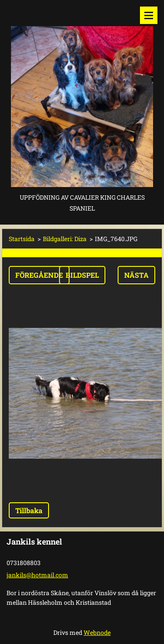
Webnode (97, 632)
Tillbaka (29, 510)
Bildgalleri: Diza (65, 239)
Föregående (39, 275)
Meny (149, 15)
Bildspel (82, 275)
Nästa (136, 275)
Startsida (22, 239)
